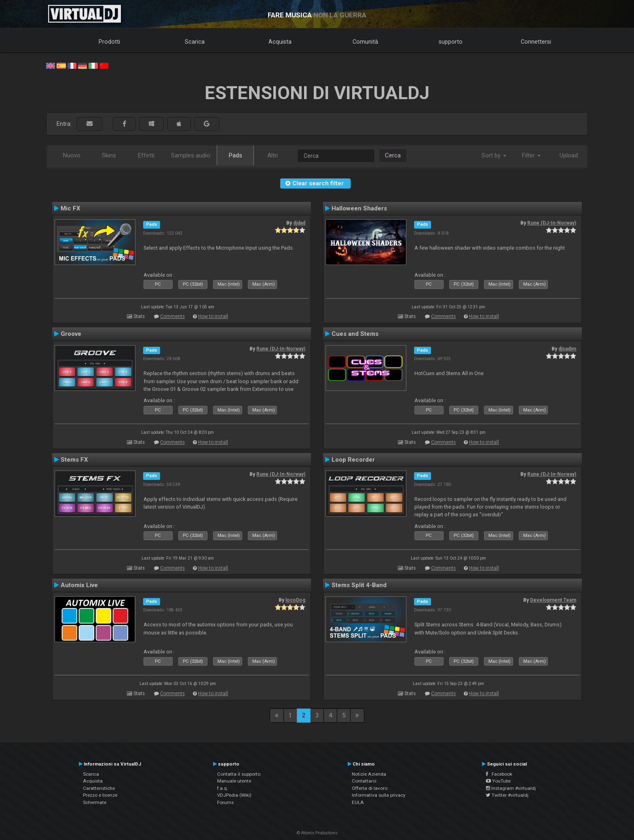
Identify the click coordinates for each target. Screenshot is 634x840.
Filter (531, 155)
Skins (109, 155)
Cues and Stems (355, 334)
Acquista (280, 42)
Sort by (494, 155)
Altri (273, 155)
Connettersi (536, 42)
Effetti (146, 155)
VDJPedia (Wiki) (234, 795)
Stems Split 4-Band (359, 585)
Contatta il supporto (239, 774)
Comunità (365, 42)
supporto (451, 42)
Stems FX (74, 460)
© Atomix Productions (317, 833)
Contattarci (364, 781)
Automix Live (79, 585)
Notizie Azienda (369, 774)
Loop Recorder (353, 460)
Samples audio (191, 155)
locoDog (295, 600)
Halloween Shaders (359, 208)
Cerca (393, 155)
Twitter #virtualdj (507, 795)
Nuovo (72, 155)
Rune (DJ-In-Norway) (552, 223)
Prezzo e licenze (100, 795)
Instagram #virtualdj (511, 788)
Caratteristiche (99, 788)
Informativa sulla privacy (379, 795)
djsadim (567, 349)
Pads (236, 155)
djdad (299, 223)
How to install (213, 316)
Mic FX (71, 208)
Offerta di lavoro (370, 788)
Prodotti (109, 42)
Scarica (195, 42)
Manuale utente (234, 781)
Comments (172, 316)
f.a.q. (223, 788)
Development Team (553, 600)
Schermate (95, 802)
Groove (71, 334)
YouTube (498, 781)
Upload (569, 155)
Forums (225, 802)
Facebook (499, 774)
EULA (358, 802)
